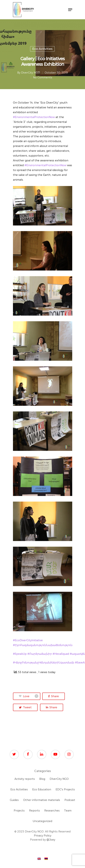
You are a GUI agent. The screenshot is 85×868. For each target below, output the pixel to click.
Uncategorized (42, 821)
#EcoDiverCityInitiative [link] (28, 640)
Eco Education (42, 789)
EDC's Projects (65, 789)
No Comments (43, 77)
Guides (14, 800)
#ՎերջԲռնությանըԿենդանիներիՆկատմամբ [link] (44, 663)
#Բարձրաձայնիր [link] (40, 654)
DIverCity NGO (59, 779)
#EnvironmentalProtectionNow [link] (34, 117)
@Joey (51, 840)
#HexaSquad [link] (61, 654)
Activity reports (25, 779)
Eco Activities (42, 49)
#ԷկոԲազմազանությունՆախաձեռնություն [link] (43, 645)
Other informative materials (42, 800)
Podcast (70, 800)
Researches (52, 811)
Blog (42, 779)
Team (68, 811)
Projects (19, 811)
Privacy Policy (43, 836)
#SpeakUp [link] (20, 654)
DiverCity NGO (31, 73)
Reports (34, 811)
